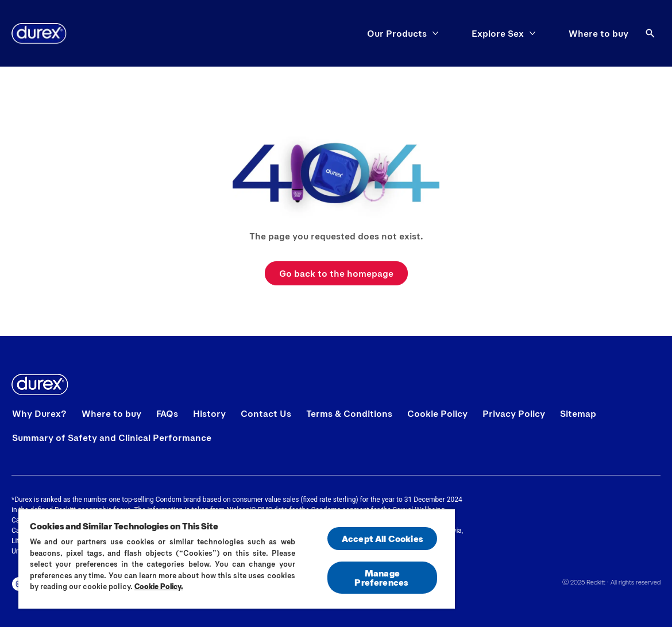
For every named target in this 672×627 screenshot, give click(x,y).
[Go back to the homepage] (336, 273)
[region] (237, 558)
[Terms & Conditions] (349, 413)
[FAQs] (167, 413)
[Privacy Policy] (514, 413)
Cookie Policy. (159, 586)
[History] (209, 413)
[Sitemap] (578, 413)
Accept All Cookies (382, 538)
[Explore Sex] (498, 33)
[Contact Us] (266, 413)
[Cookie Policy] (437, 413)
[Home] (39, 33)
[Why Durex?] (39, 413)
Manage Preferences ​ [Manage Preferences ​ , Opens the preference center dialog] (382, 577)
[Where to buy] (598, 33)
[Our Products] (397, 33)
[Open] (650, 33)
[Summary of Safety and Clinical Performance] (112, 438)
